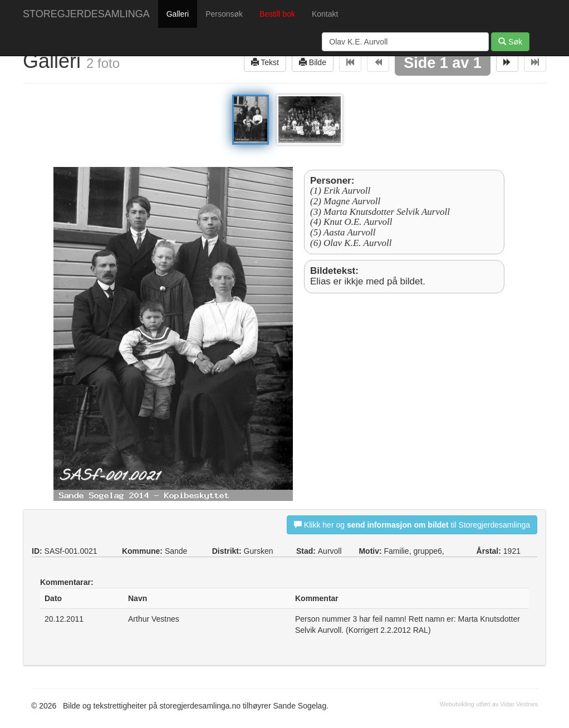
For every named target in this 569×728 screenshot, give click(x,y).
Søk (510, 41)
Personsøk (224, 14)
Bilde (313, 62)
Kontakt (325, 14)
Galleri (178, 14)
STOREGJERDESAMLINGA (86, 14)
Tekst (265, 62)
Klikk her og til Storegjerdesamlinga (412, 525)
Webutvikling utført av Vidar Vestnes (489, 704)
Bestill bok (277, 14)
